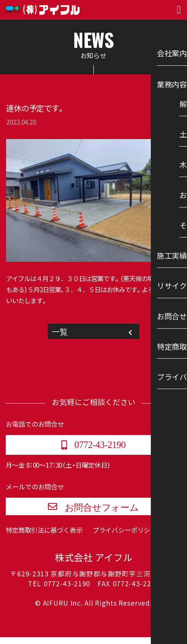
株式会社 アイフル (94, 565)
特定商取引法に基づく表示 (44, 537)
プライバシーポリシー (125, 537)
